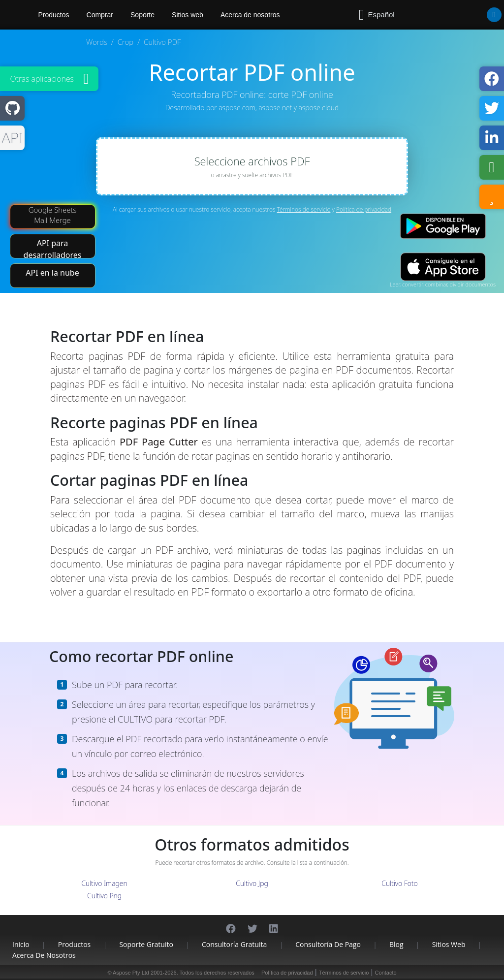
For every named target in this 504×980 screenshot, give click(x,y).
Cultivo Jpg (252, 883)
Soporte (142, 15)
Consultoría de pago (328, 944)
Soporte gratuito (146, 944)
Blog (396, 944)
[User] (474, 15)
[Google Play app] (443, 226)
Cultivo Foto (399, 883)
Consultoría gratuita (234, 944)
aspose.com (237, 108)
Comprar (100, 15)
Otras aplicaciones (42, 79)
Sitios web (188, 15)
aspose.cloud (319, 108)
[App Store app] (443, 267)
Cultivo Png (104, 896)
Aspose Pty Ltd (131, 973)
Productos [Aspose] (54, 15)
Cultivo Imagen (104, 883)
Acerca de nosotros (250, 15)
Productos (75, 944)
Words (97, 42)
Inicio (21, 944)
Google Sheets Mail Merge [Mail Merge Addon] (53, 215)
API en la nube (52, 273)
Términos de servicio (304, 209)
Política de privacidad (364, 209)
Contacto (386, 973)
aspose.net (275, 108)
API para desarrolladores (53, 248)
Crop (126, 42)
